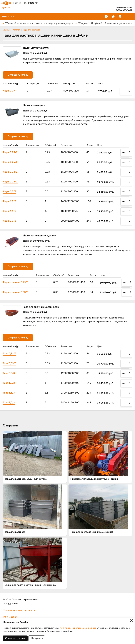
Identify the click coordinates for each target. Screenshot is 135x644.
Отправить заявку (18, 75)
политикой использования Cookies (78, 628)
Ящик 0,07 (9, 91)
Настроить (37, 638)
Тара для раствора (31, 30)
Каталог (16, 30)
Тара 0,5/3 (9, 373)
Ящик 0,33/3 (10, 182)
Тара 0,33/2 (10, 354)
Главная (6, 30)
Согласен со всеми (15, 638)
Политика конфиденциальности (20, 610)
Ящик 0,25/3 (10, 162)
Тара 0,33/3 (10, 363)
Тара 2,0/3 (9, 403)
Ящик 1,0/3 (10, 201)
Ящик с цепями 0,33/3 (16, 292)
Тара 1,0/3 (9, 383)
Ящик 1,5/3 (10, 211)
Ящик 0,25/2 (10, 152)
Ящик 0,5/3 (10, 192)
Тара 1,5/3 (9, 393)
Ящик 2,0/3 (10, 221)
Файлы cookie (10, 617)
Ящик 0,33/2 (10, 172)
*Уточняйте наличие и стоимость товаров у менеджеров (39, 23)
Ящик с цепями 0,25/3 (16, 282)
